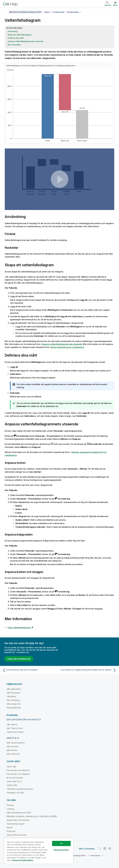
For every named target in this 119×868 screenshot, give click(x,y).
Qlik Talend (12, 725)
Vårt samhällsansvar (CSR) (19, 813)
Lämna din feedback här (19, 659)
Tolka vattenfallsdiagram (19, 628)
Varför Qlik (11, 767)
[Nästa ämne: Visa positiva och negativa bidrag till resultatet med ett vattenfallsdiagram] (89, 670)
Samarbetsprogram (16, 824)
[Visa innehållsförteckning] (5, 12)
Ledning (10, 809)
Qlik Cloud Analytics (16, 743)
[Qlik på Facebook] (110, 849)
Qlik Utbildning (13, 700)
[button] (60, 179)
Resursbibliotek (14, 708)
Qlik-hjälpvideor (14, 689)
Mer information (14, 45)
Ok (61, 843)
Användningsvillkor (78, 856)
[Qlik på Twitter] (100, 849)
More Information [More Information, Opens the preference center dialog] (61, 850)
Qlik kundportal (14, 704)
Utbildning (11, 696)
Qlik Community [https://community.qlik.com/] (87, 849)
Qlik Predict (12, 750)
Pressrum (11, 831)
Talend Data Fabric (15, 732)
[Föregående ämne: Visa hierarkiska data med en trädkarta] (30, 670)
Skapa (47, 12)
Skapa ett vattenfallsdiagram (20, 35)
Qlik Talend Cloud (15, 728)
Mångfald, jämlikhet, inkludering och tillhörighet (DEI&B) (32, 816)
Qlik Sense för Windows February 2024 (25, 12)
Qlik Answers (13, 746)
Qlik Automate (13, 754)
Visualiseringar (58, 12)
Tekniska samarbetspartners (20, 789)
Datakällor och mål (15, 793)
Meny (115, 5)
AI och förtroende (15, 778)
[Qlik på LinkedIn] (105, 849)
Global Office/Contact (17, 835)
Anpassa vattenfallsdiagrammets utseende (25, 41)
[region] (39, 851)
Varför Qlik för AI (14, 781)
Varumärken (95, 856)
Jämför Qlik (12, 785)
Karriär (10, 827)
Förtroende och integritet (18, 774)
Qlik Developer (13, 693)
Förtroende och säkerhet (18, 770)
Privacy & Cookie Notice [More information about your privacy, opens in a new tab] (22, 860)
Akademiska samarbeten (18, 820)
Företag (10, 805)
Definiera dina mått (15, 38)
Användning (13, 31)
